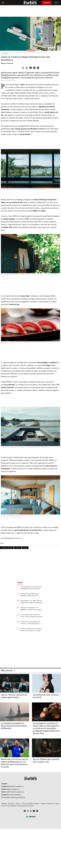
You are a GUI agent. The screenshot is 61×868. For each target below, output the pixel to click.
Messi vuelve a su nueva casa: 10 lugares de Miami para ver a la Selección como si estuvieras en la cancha (14, 763)
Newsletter (11, 804)
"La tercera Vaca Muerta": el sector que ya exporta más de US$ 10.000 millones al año (31, 616)
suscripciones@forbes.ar (15, 795)
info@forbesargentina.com (13, 789)
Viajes (25, 548)
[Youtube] (34, 811)
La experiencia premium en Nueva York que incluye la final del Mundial (14, 726)
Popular (20, 582)
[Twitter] (28, 811)
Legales (57, 804)
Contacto (18, 804)
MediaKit (4, 804)
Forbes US (18, 538)
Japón (18, 548)
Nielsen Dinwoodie (7, 63)
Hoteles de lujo (7, 548)
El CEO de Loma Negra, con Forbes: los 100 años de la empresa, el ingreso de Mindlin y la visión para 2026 (32, 623)
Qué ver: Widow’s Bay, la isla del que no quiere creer (46, 761)
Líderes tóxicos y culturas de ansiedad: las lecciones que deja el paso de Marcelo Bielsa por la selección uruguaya (31, 588)
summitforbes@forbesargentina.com (15, 792)
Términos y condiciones (47, 804)
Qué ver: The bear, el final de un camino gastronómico (14, 696)
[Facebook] (25, 811)
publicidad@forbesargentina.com (15, 786)
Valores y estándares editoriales (31, 804)
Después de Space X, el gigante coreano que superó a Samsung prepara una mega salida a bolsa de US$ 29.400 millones (32, 609)
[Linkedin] (37, 811)
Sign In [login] (56, 3)
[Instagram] (31, 811)
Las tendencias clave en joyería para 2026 (46, 696)
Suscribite (47, 3)
